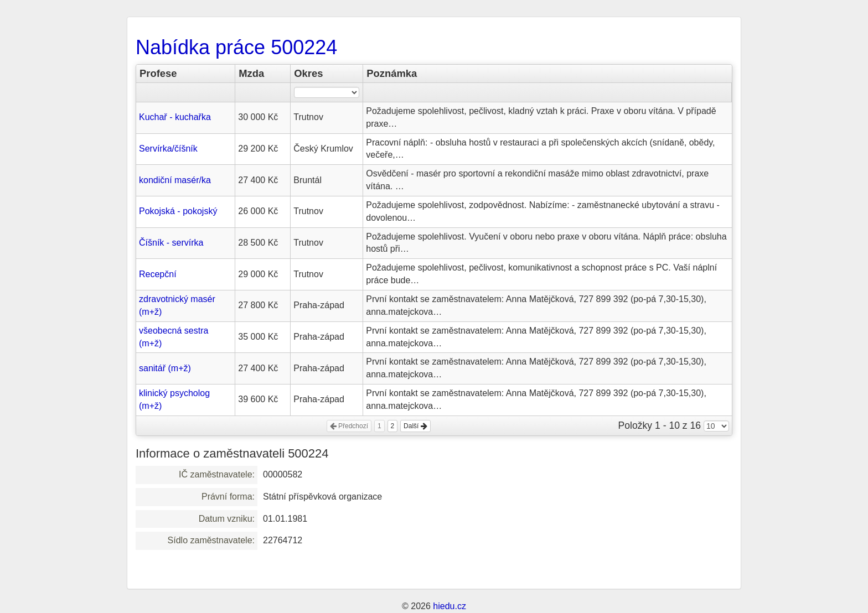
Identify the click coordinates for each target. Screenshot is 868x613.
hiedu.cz (449, 606)
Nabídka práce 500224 (236, 47)
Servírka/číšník (168, 149)
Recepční (158, 274)
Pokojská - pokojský (178, 211)
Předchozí (349, 426)
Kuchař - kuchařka (175, 117)
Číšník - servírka (171, 243)
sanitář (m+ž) (165, 368)
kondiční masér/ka (175, 180)
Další (415, 426)
